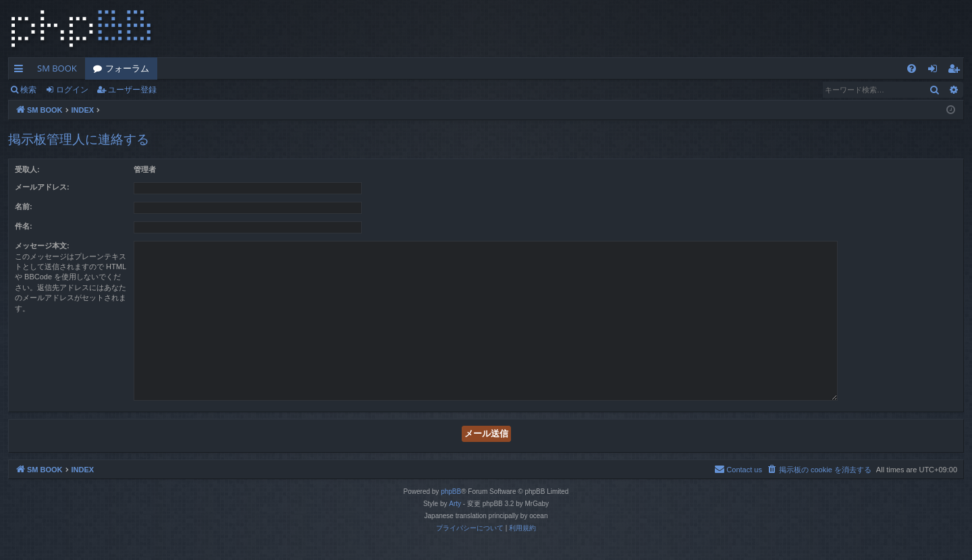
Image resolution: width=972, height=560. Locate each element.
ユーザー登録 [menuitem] (957, 71)
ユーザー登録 (132, 89)
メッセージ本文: (42, 246)
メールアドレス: (42, 187)
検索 (28, 89)
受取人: (27, 169)
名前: (24, 206)
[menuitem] (912, 68)
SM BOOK (57, 68)
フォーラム (127, 68)
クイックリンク (21, 71)
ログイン (72, 89)
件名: (24, 226)
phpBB (451, 492)
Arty (455, 504)
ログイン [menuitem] (936, 71)
